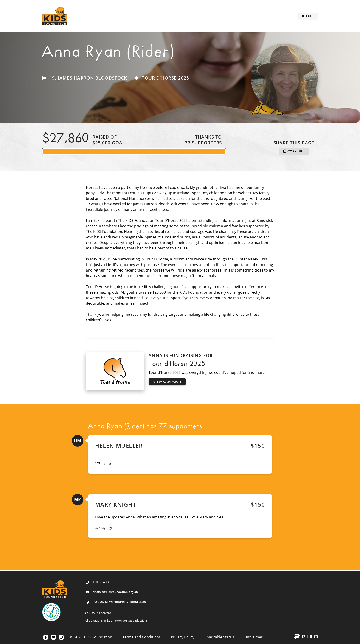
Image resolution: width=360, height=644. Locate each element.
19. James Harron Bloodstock (88, 78)
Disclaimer (253, 637)
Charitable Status (219, 637)
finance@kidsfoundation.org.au (115, 592)
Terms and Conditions (142, 637)
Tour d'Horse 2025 (166, 78)
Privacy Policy (183, 637)
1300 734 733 (101, 582)
